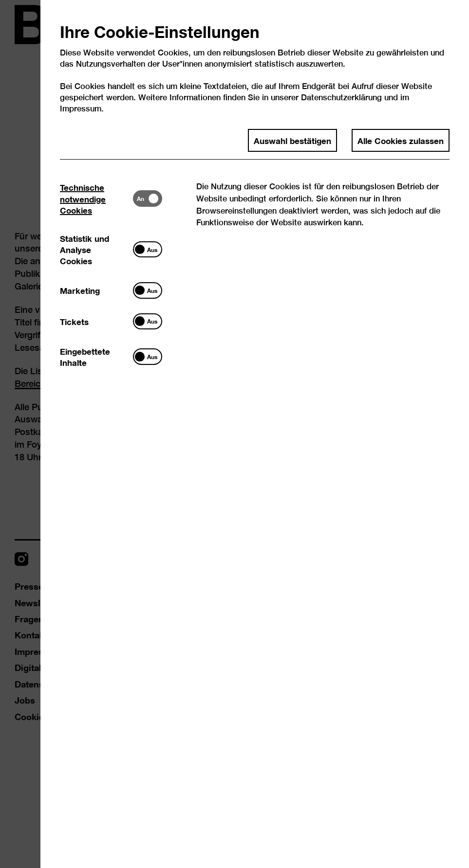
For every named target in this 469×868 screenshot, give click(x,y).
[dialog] (234, 434)
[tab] (96, 199)
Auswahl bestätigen (292, 140)
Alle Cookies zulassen (401, 140)
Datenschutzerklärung (341, 97)
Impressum (81, 108)
